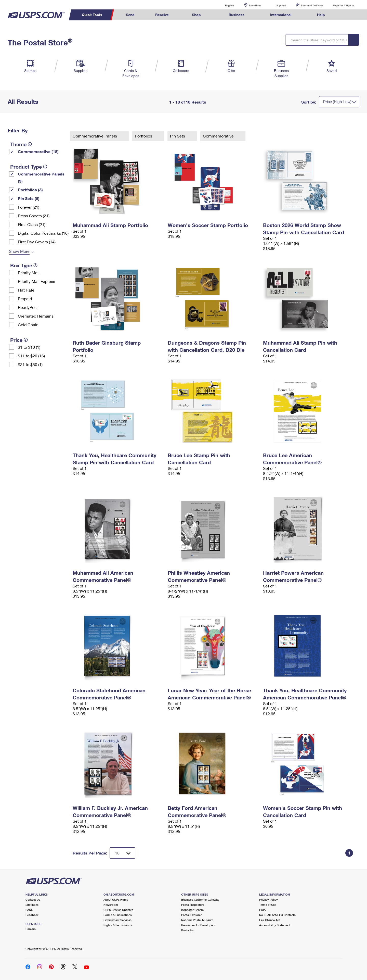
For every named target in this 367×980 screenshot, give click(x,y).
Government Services (117, 920)
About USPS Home (116, 900)
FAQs (29, 910)
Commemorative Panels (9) (41, 177)
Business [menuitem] (237, 15)
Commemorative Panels (95, 136)
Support (281, 5)
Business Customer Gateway (200, 900)
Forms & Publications (118, 915)
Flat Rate (26, 290)
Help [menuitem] (321, 15)
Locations (255, 5)
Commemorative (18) (38, 151)
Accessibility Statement (275, 925)
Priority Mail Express (36, 281)
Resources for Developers (198, 925)
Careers (31, 929)
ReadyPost (28, 307)
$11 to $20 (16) (31, 356)
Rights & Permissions (118, 925)
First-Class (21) (32, 224)
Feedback (32, 915)
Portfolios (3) (30, 190)
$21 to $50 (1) (30, 364)
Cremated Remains (36, 316)
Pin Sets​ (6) (29, 198)
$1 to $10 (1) (29, 347)
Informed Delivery (312, 5)
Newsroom (111, 905)
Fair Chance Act (270, 920)
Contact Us (33, 900)
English (224, 5)
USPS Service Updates (118, 910)
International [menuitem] (281, 15)
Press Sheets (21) (34, 216)
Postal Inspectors (193, 905)
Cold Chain (28, 325)
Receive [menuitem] (162, 15)
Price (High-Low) (337, 102)
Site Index (32, 905)
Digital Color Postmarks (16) (43, 233)
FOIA (262, 910)
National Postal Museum (197, 920)
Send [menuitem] (130, 15)
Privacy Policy (268, 900)
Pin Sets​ (178, 136)
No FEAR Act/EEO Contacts (277, 915)
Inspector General (193, 910)
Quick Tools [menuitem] (92, 15)
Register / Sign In (343, 5)
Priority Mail (29, 273)
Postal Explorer (191, 915)
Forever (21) (29, 207)
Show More (19, 251)
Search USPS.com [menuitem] (345, 15)
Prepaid (25, 299)
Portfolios (144, 136)
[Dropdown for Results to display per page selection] (122, 853)
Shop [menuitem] (196, 15)
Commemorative (219, 136)
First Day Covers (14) (37, 242)
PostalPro (188, 930)
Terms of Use (268, 905)
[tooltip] (30, 144)
